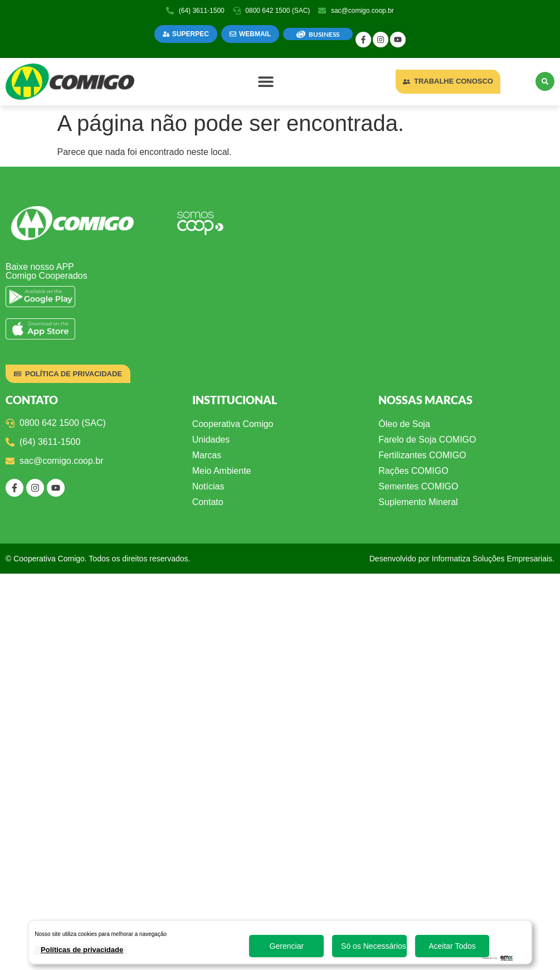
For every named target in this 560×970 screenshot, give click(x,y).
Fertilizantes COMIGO (422, 455)
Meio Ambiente (222, 471)
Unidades (211, 440)
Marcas (207, 455)
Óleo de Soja (404, 424)
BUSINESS (324, 34)
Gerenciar (287, 946)
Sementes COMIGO (418, 486)
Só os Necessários (374, 946)
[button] (266, 82)
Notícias (208, 486)
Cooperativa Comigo (233, 424)
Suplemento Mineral (418, 502)
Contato (208, 502)
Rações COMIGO (413, 471)
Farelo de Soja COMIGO (427, 440)
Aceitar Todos (452, 946)
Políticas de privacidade (82, 950)
